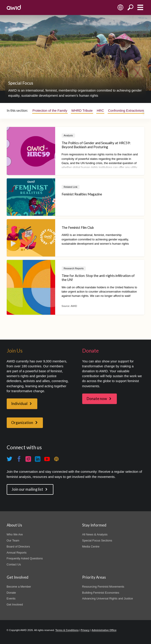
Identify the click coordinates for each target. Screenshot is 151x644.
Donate (11, 593)
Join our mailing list (27, 489)
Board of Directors (18, 547)
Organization (22, 423)
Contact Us (14, 564)
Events (11, 598)
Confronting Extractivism (126, 111)
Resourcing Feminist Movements (103, 587)
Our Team (13, 540)
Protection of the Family (50, 111)
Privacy (85, 630)
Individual (19, 404)
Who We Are (15, 534)
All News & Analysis (95, 534)
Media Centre (91, 547)
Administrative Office (104, 630)
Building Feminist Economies (101, 593)
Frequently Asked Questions (25, 558)
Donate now (97, 399)
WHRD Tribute (82, 111)
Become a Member (19, 587)
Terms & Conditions (67, 630)
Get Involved (15, 604)
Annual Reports (17, 553)
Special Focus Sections (97, 540)
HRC (100, 111)
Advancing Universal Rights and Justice (108, 598)
